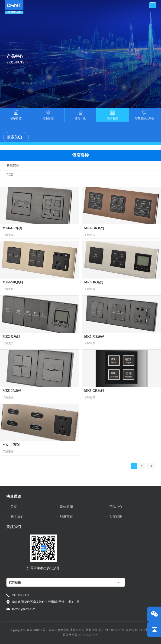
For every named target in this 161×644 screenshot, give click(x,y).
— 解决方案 (64, 516)
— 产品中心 (114, 507)
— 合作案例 (114, 516)
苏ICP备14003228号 (111, 630)
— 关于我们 (15, 516)
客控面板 (13, 165)
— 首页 (12, 507)
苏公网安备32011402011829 (80, 635)
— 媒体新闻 (64, 507)
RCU (10, 175)
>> (151, 466)
